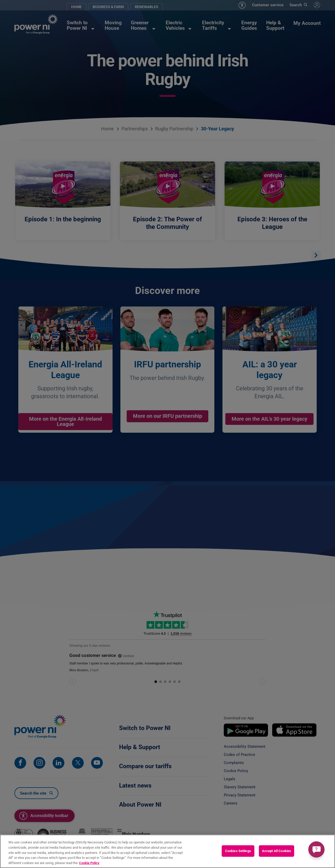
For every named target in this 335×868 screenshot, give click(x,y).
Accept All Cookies (277, 853)
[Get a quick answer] (316, 849)
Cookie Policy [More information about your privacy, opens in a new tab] (89, 865)
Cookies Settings (238, 853)
